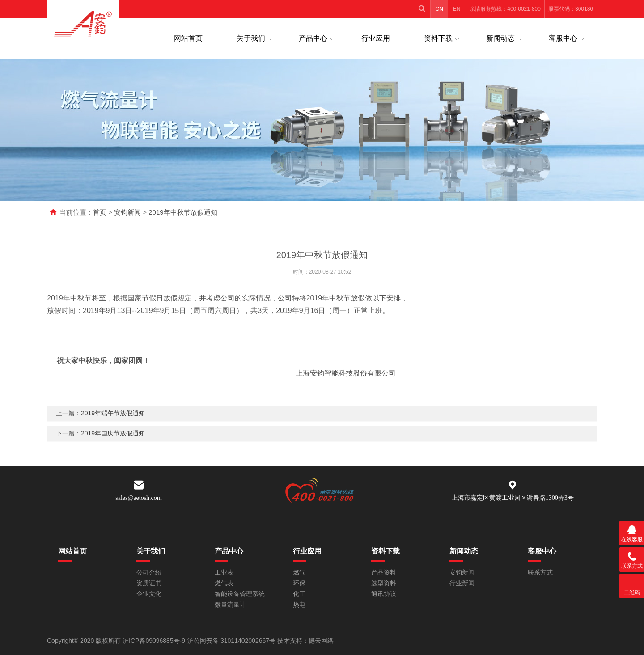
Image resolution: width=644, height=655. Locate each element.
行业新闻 (462, 583)
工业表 (224, 573)
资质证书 (149, 583)
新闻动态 (500, 38)
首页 (100, 212)
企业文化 (149, 594)
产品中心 (313, 38)
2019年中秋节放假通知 (183, 212)
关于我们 (251, 38)
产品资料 (384, 573)
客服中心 (563, 38)
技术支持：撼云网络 (305, 641)
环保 (299, 583)
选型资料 (384, 583)
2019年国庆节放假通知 (113, 442)
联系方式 (540, 573)
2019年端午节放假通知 (113, 422)
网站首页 (188, 38)
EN (457, 9)
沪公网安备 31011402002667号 (232, 641)
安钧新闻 (127, 212)
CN (439, 9)
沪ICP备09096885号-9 (154, 641)
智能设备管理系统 (240, 594)
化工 (299, 594)
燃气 (299, 573)
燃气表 (224, 583)
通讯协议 (384, 594)
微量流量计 (230, 605)
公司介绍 (149, 573)
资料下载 (438, 38)
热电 (299, 605)
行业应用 (376, 38)
